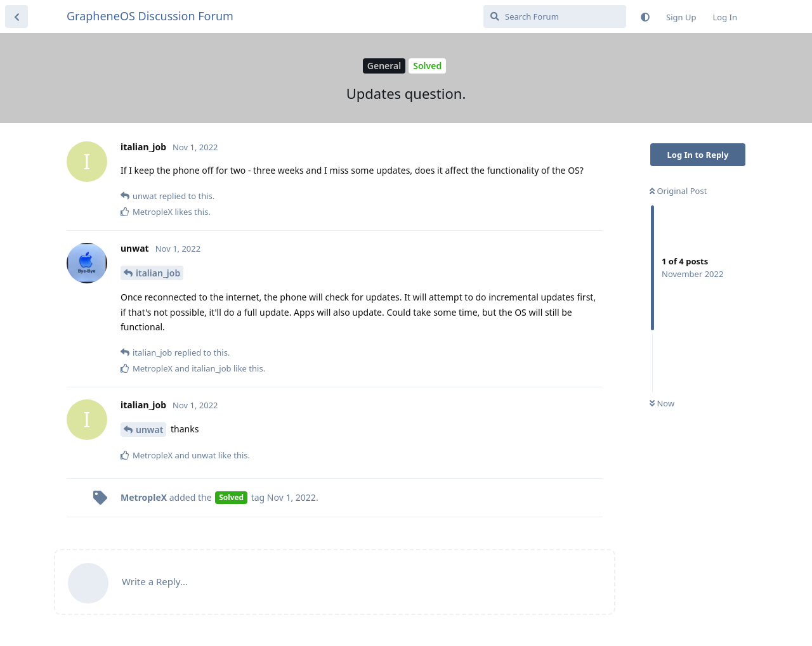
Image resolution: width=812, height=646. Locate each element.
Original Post (678, 191)
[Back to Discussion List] (16, 16)
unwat (149, 430)
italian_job (158, 273)
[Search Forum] (555, 16)
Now (662, 403)
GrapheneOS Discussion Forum (150, 16)
